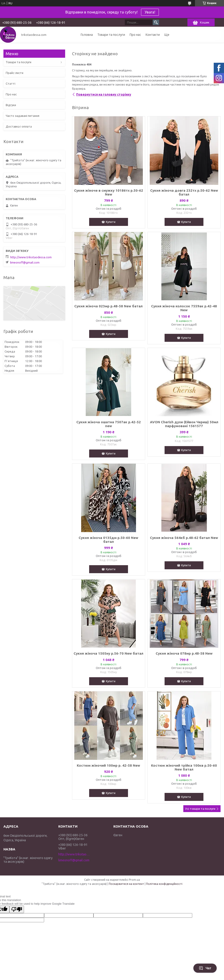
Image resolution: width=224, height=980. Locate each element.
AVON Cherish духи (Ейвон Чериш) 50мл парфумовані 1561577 (184, 424)
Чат (205, 968)
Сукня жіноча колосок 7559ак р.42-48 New (184, 308)
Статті (11, 84)
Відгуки (11, 105)
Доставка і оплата (19, 126)
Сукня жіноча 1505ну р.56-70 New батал (108, 653)
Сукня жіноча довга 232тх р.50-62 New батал (184, 192)
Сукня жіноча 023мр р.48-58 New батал (108, 306)
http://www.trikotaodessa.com (31, 257)
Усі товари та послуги (200, 809)
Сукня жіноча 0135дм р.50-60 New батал (108, 540)
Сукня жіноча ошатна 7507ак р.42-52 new (109, 424)
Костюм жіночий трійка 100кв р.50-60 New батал (184, 767)
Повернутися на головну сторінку (104, 94)
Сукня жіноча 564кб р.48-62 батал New (184, 538)
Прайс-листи (15, 73)
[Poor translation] (17, 909)
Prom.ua (134, 880)
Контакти (153, 35)
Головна (87, 35)
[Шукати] (156, 22)
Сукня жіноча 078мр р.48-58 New (184, 653)
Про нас (135, 35)
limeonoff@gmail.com (25, 262)
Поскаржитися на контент (126, 884)
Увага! (150, 12)
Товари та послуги (111, 35)
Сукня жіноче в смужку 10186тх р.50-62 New (109, 192)
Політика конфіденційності (164, 884)
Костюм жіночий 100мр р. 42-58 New (108, 765)
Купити (111, 222)
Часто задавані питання (23, 116)
